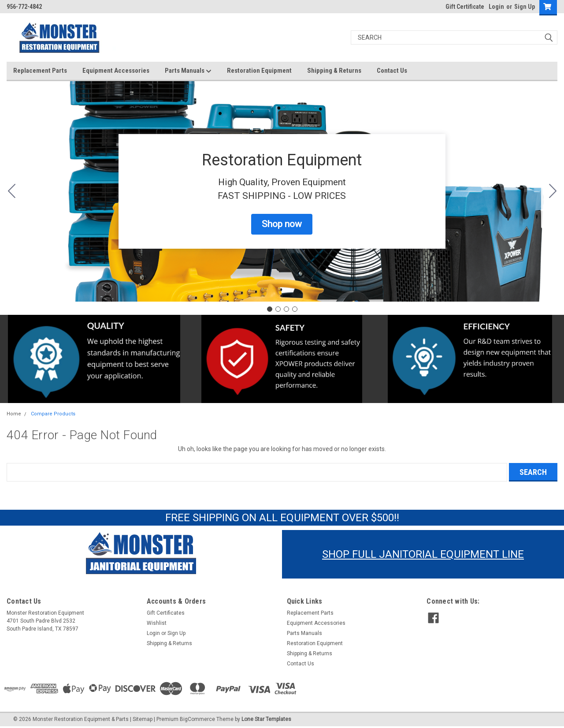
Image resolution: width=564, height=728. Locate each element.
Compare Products (53, 414)
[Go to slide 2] (553, 191)
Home (14, 414)
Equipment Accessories (116, 71)
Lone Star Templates (266, 719)
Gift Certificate (465, 7)
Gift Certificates (166, 613)
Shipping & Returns (334, 71)
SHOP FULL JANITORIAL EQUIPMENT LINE (423, 554)
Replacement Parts (40, 71)
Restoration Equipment (259, 71)
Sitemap (143, 719)
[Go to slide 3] (286, 309)
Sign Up (525, 7)
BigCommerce (197, 719)
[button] (282, 224)
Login (496, 7)
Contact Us (392, 71)
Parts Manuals (188, 71)
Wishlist (157, 623)
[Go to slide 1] (270, 309)
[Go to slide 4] (11, 191)
